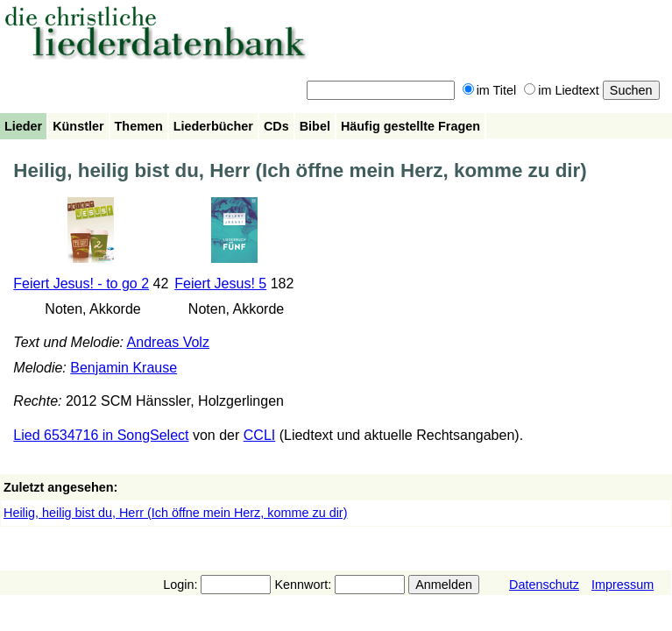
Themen (139, 126)
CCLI (259, 435)
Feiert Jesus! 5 (220, 284)
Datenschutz (544, 585)
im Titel (490, 90)
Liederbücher (213, 126)
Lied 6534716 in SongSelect (101, 435)
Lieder (23, 126)
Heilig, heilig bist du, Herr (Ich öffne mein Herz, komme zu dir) (175, 513)
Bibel (315, 126)
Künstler (78, 126)
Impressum (622, 585)
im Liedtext (562, 90)
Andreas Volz (168, 342)
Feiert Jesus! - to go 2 (81, 284)
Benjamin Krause (124, 368)
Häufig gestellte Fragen (410, 126)
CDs (276, 126)
